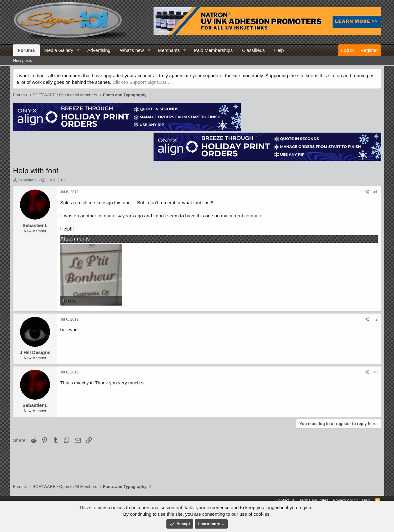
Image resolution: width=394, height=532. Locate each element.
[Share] (367, 192)
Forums (26, 50)
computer (107, 216)
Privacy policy (345, 500)
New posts (23, 61)
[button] (78, 50)
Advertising (99, 50)
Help (279, 50)
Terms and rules (314, 500)
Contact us (285, 500)
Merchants (169, 50)
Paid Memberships (213, 50)
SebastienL (28, 180)
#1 (375, 192)
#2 (375, 319)
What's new (132, 50)
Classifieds (253, 50)
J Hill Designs (35, 352)
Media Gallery (59, 50)
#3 (375, 372)
